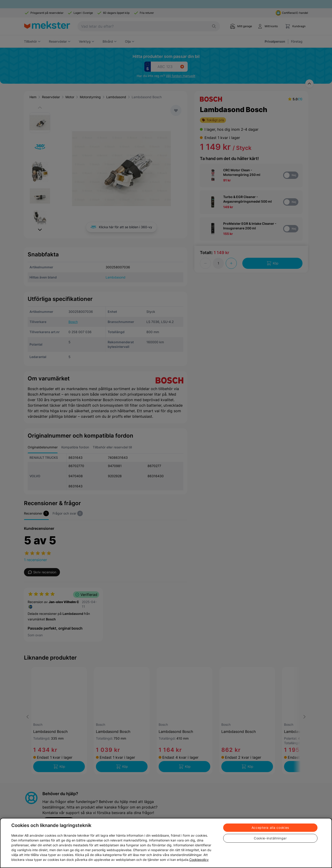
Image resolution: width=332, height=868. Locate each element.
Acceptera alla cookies (270, 828)
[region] (166, 843)
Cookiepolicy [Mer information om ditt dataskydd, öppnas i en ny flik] (199, 860)
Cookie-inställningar (270, 838)
